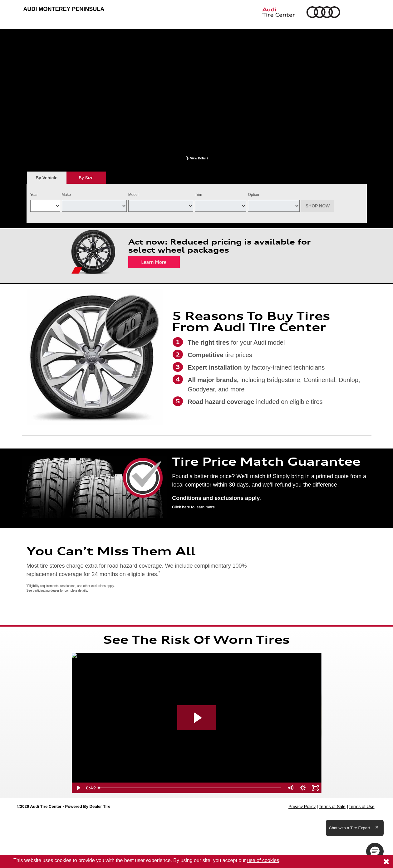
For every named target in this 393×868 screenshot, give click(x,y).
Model (133, 195)
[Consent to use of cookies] (386, 861)
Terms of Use (361, 807)
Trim (199, 195)
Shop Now (318, 206)
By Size (86, 178)
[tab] (47, 178)
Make (66, 195)
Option (253, 195)
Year (34, 195)
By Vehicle (47, 179)
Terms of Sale (332, 807)
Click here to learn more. (194, 507)
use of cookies (263, 860)
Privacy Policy (302, 807)
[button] (375, 851)
